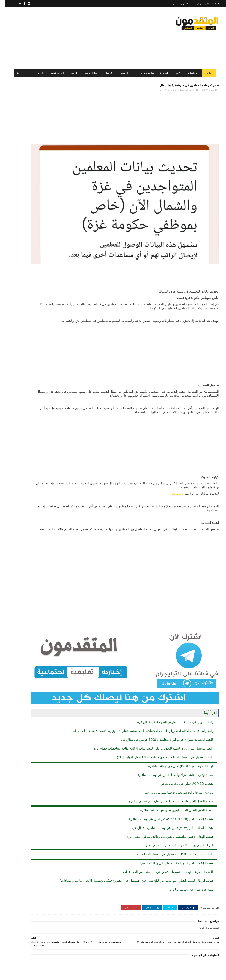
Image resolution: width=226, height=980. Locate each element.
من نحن (195, 4)
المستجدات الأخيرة (163, 92)
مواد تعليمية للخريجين (142, 73)
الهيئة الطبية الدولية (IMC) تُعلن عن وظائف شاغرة (176, 727)
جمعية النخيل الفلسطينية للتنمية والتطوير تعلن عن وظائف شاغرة (166, 762)
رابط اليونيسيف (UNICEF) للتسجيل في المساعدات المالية (170, 815)
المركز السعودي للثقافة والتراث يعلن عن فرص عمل (174, 806)
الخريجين (122, 73)
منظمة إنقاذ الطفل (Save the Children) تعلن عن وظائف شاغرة (166, 780)
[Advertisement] (77, 38)
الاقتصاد (107, 73)
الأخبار (176, 73)
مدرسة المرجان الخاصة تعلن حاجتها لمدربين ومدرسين (173, 754)
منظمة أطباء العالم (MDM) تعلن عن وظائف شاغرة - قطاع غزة (167, 789)
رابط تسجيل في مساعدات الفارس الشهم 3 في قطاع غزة (170, 679)
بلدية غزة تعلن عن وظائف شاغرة (187, 855)
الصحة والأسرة (55, 73)
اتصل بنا (169, 4)
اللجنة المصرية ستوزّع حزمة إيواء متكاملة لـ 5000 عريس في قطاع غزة (162, 701)
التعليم (163, 73)
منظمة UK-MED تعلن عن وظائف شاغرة (182, 745)
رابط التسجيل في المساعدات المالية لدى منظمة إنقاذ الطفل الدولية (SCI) (160, 718)
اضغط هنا (173, 469)
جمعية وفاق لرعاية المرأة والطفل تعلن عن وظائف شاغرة (171, 736)
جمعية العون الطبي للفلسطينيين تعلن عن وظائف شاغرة (172, 771)
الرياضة (72, 73)
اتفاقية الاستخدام (207, 4)
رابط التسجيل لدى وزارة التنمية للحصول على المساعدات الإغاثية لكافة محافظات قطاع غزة (149, 709)
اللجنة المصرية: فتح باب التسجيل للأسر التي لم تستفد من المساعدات (163, 833)
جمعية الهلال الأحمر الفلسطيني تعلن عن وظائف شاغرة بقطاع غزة (165, 798)
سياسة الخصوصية (182, 4)
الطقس (38, 73)
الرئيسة (207, 73)
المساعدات (191, 73)
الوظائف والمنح (89, 73)
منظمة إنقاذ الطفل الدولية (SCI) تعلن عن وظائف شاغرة (172, 824)
